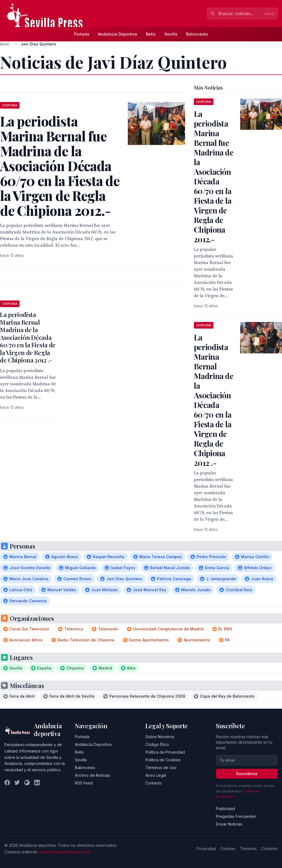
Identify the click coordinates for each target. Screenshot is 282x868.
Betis (151, 34)
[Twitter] (17, 783)
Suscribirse (247, 774)
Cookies (228, 849)
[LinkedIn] (37, 783)
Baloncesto (197, 34)
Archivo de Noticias (93, 775)
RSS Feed (84, 783)
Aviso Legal (156, 775)
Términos (248, 849)
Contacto (154, 783)
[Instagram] (27, 783)
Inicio (5, 44)
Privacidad (206, 849)
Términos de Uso (161, 768)
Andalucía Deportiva (118, 34)
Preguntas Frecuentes (236, 816)
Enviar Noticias (229, 824)
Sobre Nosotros (160, 737)
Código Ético (157, 744)
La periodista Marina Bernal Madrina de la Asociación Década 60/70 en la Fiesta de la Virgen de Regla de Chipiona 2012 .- (28, 337)
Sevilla (171, 34)
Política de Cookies (163, 760)
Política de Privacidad (165, 752)
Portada (82, 34)
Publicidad (225, 809)
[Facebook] (7, 783)
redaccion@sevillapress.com (65, 852)
